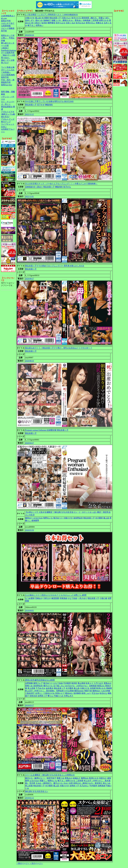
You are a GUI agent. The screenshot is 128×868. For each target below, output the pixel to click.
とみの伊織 (105, 691)
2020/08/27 (29, 279)
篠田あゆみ (79, 691)
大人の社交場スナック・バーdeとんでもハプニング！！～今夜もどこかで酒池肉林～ (61, 184)
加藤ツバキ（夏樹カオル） (63, 20)
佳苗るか (103, 778)
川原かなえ (66, 18)
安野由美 (60, 691)
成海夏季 (35, 520)
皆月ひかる (76, 18)
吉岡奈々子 (42, 696)
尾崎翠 (109, 688)
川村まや (47, 598)
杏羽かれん (90, 23)
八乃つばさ (99, 683)
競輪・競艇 (10, 92)
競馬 (3, 92)
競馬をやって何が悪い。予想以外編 (8, 38)
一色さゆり (82, 598)
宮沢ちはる (60, 23)
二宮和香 (95, 20)
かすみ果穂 (69, 691)
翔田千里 (88, 691)
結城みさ (77, 778)
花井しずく (30, 20)
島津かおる (101, 688)
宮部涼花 (33, 696)
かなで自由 (72, 598)
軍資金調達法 (7, 107)
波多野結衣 (78, 518)
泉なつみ (107, 783)
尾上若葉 (31, 688)
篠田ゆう (29, 518)
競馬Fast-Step (7, 85)
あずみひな (70, 686)
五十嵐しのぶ (59, 686)
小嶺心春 (103, 598)
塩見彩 (44, 23)
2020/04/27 (29, 443)
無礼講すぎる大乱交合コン (37, 791)
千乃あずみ (40, 688)
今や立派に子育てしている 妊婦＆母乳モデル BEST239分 (49, 101)
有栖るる (100, 23)
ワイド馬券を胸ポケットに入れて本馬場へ (8, 70)
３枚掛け (5, 48)
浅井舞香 (77, 693)
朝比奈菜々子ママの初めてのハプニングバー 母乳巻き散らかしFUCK (55, 266)
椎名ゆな (69, 693)
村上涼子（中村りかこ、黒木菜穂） (40, 691)
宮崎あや (39, 598)
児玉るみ (95, 693)
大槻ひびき (30, 18)
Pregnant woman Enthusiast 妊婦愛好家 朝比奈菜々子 (47, 430)
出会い (4, 127)
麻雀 (3, 94)
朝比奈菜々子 (55, 18)
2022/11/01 (29, 196)
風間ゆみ (96, 691)
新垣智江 (99, 783)
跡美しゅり (86, 693)
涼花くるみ (70, 23)
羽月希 (32, 783)
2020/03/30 (29, 530)
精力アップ (6, 122)
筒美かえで (60, 693)
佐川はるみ (80, 23)
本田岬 (93, 688)
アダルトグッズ (8, 119)
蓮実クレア (38, 683)
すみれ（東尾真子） (44, 783)
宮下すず (41, 105)
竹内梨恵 (67, 683)
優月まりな (48, 686)
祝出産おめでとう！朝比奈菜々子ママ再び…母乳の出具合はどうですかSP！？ (59, 348)
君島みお (108, 683)
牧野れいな (48, 518)
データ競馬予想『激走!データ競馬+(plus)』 (8, 55)
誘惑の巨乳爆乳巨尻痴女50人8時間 (40, 680)
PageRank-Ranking (8, 50)
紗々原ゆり (36, 23)
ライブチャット (8, 124)
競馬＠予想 (6, 21)
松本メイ (90, 683)
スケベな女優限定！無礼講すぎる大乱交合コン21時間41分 (50, 775)
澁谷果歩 (49, 688)
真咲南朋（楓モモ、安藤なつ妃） (96, 18)
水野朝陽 (29, 683)
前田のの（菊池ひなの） (84, 783)
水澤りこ (39, 693)
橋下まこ (31, 25)
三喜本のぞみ (49, 693)
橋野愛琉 (51, 23)
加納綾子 (47, 20)
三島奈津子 (30, 693)
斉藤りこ (43, 781)
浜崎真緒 (87, 20)
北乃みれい (84, 786)
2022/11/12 (29, 114)
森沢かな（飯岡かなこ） (36, 778)
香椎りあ (29, 686)
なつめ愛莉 (30, 598)
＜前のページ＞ (23, 863)
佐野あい (39, 25)
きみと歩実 (68, 783)
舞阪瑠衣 (49, 105)
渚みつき (39, 20)
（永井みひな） (82, 686)
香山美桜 (81, 683)
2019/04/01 (29, 610)
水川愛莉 (45, 18)
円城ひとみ (59, 696)
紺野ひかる (104, 20)
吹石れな (103, 693)
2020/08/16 (29, 361)
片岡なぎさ (69, 696)
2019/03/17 (29, 705)
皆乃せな (67, 187)
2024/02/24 (29, 35)
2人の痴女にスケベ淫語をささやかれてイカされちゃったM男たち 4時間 (56, 595)
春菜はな (101, 686)
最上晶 (38, 18)
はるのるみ (38, 518)
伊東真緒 (63, 598)
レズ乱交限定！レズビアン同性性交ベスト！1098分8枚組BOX (51, 15)
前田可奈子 (51, 778)
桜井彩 (74, 683)
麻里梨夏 (55, 598)
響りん (50, 696)
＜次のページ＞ (36, 863)
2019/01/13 (29, 798)
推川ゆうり (58, 518)
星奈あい (79, 20)
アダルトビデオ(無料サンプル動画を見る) (8, 114)
